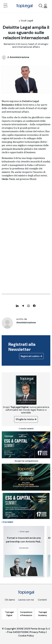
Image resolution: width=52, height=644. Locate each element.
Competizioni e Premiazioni (26, 614)
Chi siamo (10, 600)
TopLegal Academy (43, 614)
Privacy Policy (38, 632)
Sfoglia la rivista (26, 419)
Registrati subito (31, 356)
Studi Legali (27, 21)
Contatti (42, 600)
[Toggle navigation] (5, 6)
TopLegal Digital (9, 614)
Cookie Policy (26, 636)
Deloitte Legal (30, 101)
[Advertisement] (26, 215)
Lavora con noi (26, 600)
